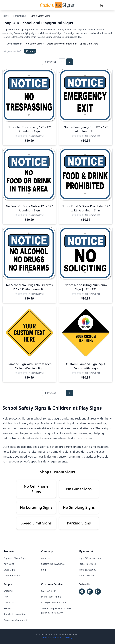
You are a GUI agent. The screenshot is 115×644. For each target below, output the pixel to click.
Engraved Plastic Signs (15, 558)
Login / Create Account (90, 558)
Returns (8, 608)
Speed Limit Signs (89, 44)
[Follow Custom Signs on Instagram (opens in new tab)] (98, 592)
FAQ (6, 597)
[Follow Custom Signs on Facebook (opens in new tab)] (82, 592)
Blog (43, 570)
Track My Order (86, 575)
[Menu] (14, 5)
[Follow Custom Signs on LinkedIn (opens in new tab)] (90, 592)
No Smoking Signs (79, 507)
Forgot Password (87, 564)
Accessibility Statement (15, 620)
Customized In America (53, 564)
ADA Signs (9, 564)
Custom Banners (12, 575)
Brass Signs (9, 570)
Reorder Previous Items (16, 614)
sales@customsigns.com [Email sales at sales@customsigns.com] (53, 602)
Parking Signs (79, 523)
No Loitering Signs (36, 507)
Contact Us (9, 602)
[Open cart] (101, 5)
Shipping (8, 591)
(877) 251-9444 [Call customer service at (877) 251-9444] (49, 591)
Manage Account (87, 570)
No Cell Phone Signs (36, 489)
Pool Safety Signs (34, 44)
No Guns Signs (79, 489)
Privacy (69, 637)
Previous (50, 62)
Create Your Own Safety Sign (61, 44)
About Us (46, 558)
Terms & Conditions (53, 637)
